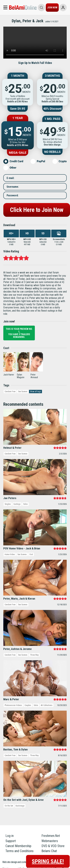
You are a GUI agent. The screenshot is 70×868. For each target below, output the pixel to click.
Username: (13, 187)
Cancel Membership (18, 846)
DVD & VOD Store (53, 846)
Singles (8, 504)
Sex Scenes (23, 392)
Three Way (34, 655)
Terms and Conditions (19, 851)
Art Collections (47, 705)
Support (11, 841)
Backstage (20, 806)
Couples (28, 705)
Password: (13, 195)
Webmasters (50, 841)
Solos (25, 504)
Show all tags (35, 392)
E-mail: (10, 178)
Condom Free (10, 392)
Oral (31, 554)
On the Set (9, 806)
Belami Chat (49, 851)
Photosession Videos (13, 705)
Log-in (10, 836)
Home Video (10, 554)
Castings (17, 504)
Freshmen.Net (51, 836)
